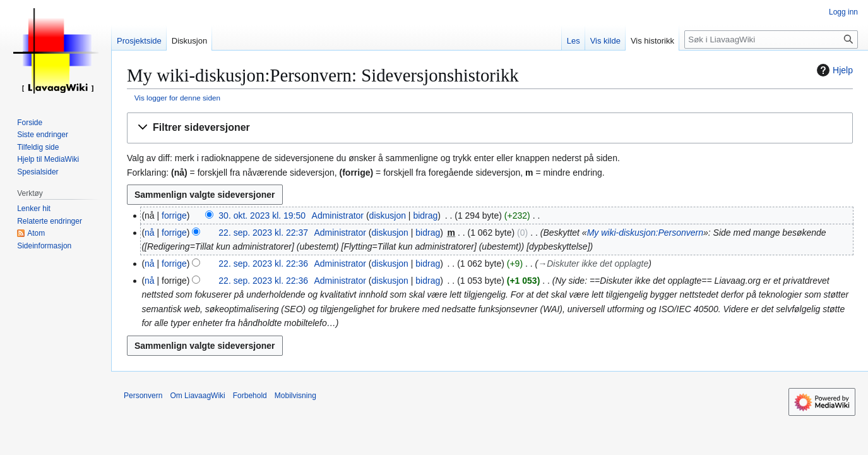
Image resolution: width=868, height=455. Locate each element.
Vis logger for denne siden (177, 98)
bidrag (425, 215)
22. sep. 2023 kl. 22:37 (263, 233)
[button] (490, 128)
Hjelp (833, 70)
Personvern (143, 396)
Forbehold (250, 396)
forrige (174, 215)
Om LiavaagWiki (197, 396)
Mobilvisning (295, 396)
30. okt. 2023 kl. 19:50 (262, 215)
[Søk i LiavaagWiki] (771, 39)
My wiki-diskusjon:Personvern (645, 233)
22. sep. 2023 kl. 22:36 (263, 264)
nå (150, 233)
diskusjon (388, 215)
